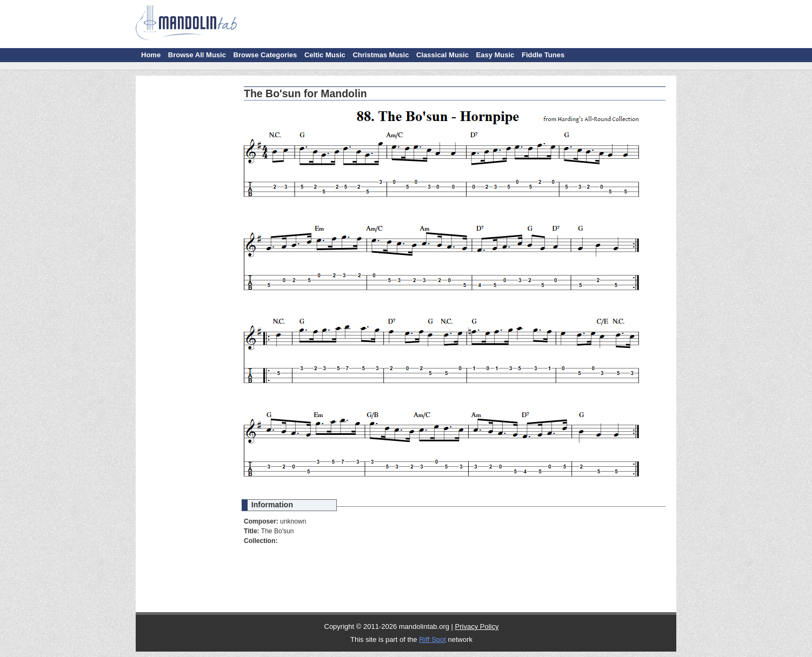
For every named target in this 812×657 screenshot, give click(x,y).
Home (151, 55)
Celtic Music (325, 55)
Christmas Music (381, 55)
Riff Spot (432, 639)
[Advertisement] (187, 243)
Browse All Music (197, 55)
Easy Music (495, 55)
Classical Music (442, 55)
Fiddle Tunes (543, 55)
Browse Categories (265, 55)
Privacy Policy (477, 626)
